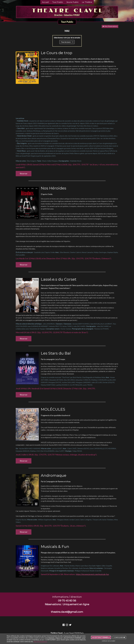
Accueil (45, 2)
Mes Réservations (110, 26)
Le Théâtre (87, 2)
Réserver (24, 174)
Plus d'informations (40, 641)
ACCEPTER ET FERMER (101, 637)
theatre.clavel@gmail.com (67, 612)
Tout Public (58, 2)
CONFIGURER (119, 637)
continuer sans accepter (109, 641)
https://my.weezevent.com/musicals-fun (92, 574)
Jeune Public (72, 2)
